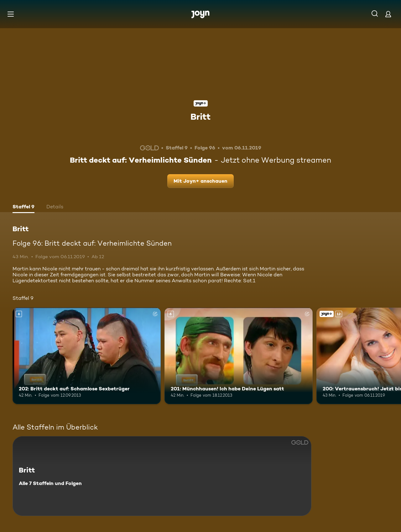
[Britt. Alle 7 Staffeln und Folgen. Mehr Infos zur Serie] (162, 476)
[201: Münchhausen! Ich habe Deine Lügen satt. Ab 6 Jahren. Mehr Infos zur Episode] (239, 356)
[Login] (388, 14)
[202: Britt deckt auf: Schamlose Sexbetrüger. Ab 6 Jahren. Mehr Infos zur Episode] (87, 356)
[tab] (23, 207)
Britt (200, 117)
